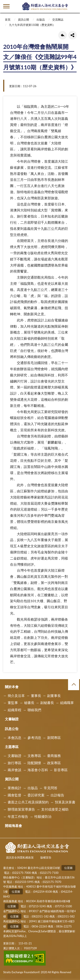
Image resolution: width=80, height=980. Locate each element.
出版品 (41, 20)
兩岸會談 (15, 770)
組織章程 (15, 710)
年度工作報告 (18, 816)
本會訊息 (15, 738)
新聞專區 (54, 738)
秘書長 (29, 703)
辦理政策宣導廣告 (21, 809)
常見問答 (51, 788)
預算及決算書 (65, 802)
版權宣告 (46, 857)
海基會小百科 (38, 770)
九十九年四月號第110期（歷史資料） (32, 25)
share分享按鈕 (73, 35)
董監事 (13, 703)
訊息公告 (12, 729)
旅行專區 (15, 763)
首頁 (8, 20)
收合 (74, 685)
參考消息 (34, 738)
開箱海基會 (13, 826)
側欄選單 (6, 6)
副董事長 (54, 696)
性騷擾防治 (43, 816)
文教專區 (34, 756)
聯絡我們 (34, 710)
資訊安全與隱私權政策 (20, 857)
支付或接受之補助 (55, 809)
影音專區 (61, 770)
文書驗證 (12, 719)
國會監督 (15, 795)
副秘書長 (47, 703)
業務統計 (15, 788)
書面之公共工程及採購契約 (28, 802)
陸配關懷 (34, 763)
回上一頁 (63, 35)
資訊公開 (23, 20)
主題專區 (12, 747)
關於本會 (12, 687)
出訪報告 (57, 795)
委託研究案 (36, 795)
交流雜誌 (58, 20)
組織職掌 (67, 703)
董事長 (36, 696)
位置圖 (68, 868)
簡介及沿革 (16, 696)
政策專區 (54, 763)
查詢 (74, 6)
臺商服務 (54, 756)
